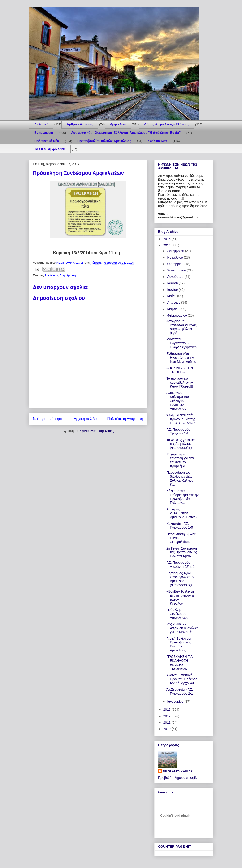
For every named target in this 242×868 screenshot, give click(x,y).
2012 (167, 716)
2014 (167, 245)
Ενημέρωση (44, 133)
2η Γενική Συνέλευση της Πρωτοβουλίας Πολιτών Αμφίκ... (182, 552)
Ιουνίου (173, 290)
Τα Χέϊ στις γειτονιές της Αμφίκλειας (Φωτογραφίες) (181, 444)
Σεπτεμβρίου (177, 270)
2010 (167, 729)
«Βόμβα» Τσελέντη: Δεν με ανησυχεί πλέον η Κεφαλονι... (181, 597)
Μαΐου (172, 296)
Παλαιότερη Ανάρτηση (125, 419)
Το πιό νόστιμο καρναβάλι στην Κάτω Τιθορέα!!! (180, 382)
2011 (167, 722)
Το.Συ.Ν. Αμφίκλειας (50, 149)
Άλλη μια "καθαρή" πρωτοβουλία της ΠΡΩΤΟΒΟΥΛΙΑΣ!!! (182, 419)
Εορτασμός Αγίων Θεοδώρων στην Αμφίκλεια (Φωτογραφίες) (180, 579)
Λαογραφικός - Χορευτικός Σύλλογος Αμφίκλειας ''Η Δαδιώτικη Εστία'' (126, 133)
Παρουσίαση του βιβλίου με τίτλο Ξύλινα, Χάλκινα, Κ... (180, 478)
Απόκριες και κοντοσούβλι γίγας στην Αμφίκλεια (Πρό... (181, 327)
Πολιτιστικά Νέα (47, 141)
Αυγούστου (176, 277)
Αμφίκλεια (118, 124)
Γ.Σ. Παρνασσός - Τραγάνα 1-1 (179, 432)
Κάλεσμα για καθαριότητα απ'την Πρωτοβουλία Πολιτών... (182, 497)
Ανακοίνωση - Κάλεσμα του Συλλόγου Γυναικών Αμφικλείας (178, 401)
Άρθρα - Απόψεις (80, 124)
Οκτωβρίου (176, 264)
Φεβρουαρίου (177, 315)
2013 (167, 709)
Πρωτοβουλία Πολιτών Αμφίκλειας (104, 141)
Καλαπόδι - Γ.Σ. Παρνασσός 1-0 (180, 526)
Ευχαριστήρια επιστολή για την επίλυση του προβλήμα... (180, 460)
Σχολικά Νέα (157, 141)
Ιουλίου (173, 283)
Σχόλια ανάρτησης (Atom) (97, 431)
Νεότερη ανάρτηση (48, 419)
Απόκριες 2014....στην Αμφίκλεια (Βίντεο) (181, 513)
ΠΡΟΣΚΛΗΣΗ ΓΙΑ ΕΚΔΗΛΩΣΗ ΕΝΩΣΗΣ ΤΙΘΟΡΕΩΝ (179, 663)
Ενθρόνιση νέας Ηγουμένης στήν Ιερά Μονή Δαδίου (181, 358)
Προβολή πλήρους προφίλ (177, 778)
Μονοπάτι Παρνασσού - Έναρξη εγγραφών (182, 343)
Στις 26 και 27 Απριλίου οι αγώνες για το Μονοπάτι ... (182, 628)
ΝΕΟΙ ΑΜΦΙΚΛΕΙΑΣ (178, 771)
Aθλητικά (41, 124)
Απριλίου (174, 302)
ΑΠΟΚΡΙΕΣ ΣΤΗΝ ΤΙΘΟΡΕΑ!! (180, 370)
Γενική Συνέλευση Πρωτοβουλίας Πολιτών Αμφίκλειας (179, 644)
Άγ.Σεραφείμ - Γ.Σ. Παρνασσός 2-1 (180, 691)
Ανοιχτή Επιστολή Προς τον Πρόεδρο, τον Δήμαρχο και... (182, 679)
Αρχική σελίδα (85, 419)
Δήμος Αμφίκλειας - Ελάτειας (167, 124)
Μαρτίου (174, 309)
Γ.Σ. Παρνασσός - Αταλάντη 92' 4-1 (180, 565)
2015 (167, 239)
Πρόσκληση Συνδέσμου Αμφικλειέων (177, 614)
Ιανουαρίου (176, 701)
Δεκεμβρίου (176, 251)
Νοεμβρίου (175, 257)
